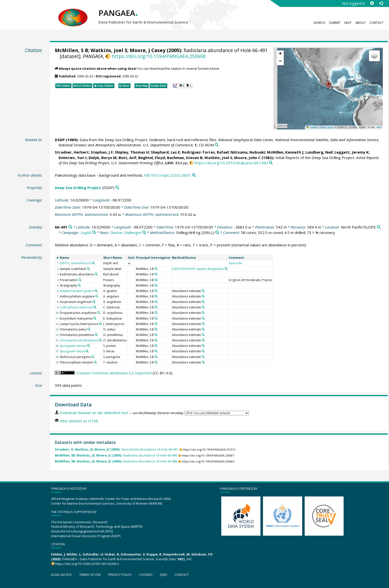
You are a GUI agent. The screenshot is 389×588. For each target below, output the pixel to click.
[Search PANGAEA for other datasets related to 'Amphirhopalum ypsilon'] (96, 291)
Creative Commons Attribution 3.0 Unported (114, 373)
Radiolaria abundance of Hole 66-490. (116, 455)
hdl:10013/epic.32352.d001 (168, 175)
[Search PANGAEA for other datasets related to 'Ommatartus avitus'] (89, 329)
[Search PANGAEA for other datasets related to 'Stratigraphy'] (79, 285)
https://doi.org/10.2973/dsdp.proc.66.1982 (231, 163)
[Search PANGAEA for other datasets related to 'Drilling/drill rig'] (217, 233)
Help (348, 23)
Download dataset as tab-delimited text (94, 413)
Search (319, 23)
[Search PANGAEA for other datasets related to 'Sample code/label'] (88, 269)
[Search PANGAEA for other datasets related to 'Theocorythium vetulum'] (95, 362)
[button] (328, 86)
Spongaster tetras (72, 351)
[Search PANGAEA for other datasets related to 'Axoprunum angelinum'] (94, 302)
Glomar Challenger (126, 232)
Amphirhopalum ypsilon (77, 291)
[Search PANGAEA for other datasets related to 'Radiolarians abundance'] (96, 274)
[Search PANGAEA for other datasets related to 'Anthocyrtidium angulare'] (97, 296)
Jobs (164, 575)
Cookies (146, 575)
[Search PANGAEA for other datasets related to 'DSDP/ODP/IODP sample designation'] (226, 269)
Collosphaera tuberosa (76, 307)
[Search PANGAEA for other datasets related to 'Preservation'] (80, 280)
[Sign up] (372, 3)
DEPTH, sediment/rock (75, 263)
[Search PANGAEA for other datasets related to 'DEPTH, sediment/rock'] (93, 263)
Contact (376, 23)
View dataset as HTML (79, 421)
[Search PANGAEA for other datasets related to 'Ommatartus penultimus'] (96, 335)
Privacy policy (120, 575)
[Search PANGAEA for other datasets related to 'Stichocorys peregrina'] (93, 357)
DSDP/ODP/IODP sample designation (198, 269)
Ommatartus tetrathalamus (79, 340)
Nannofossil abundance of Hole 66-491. (117, 449)
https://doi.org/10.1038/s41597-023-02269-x (87, 564)
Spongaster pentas (73, 346)
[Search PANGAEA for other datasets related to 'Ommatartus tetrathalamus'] (100, 340)
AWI (379, 127)
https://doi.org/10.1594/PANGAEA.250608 (159, 56)
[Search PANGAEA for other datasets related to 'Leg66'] (94, 233)
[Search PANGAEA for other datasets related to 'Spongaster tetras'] (87, 351)
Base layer (327, 127)
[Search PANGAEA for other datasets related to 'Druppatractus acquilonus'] (99, 313)
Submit (335, 23)
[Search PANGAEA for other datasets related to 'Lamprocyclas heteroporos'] (100, 324)
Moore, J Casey (148, 50)
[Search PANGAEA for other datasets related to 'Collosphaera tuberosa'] (95, 307)
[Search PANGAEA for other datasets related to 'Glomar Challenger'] (144, 233)
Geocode (235, 263)
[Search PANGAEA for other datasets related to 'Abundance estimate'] (203, 291)
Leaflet (312, 127)
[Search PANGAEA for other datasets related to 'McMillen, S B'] (156, 269)
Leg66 (86, 232)
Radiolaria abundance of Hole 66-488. (116, 461)
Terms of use (90, 575)
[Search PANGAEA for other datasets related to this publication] (217, 145)
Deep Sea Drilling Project (78, 188)
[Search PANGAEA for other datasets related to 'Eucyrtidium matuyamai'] (95, 318)
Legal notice (61, 575)
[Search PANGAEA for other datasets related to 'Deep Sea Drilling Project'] (117, 188)
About (360, 23)
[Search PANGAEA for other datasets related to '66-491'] (70, 227)
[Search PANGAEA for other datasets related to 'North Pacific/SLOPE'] (379, 227)
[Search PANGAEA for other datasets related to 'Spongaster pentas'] (89, 346)
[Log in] (381, 3)
